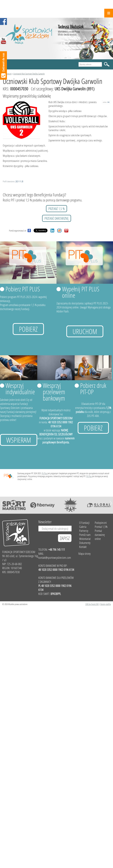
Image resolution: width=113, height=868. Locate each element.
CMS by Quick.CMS (92, 604)
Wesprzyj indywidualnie (20, 389)
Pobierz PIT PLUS (23, 289)
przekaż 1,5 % (56, 209)
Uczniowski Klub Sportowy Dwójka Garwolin (29, 74)
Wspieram (19, 440)
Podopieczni (7, 74)
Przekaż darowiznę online (100, 535)
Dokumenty (85, 543)
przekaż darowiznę (57, 218)
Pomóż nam (85, 535)
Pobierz (28, 329)
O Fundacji (84, 523)
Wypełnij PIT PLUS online (81, 292)
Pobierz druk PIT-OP (93, 389)
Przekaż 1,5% (101, 527)
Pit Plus (44, 473)
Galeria (83, 527)
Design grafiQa (106, 604)
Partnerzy (84, 531)
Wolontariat (85, 539)
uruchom (85, 331)
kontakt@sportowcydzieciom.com (55, 558)
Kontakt (83, 547)
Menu (109, 13)
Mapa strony (84, 554)
